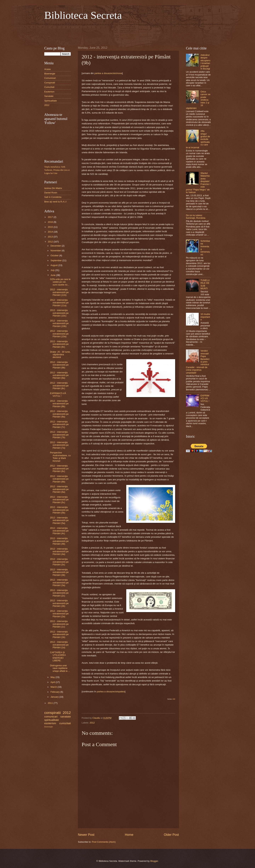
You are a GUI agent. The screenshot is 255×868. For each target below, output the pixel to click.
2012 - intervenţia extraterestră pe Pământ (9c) (59, 344)
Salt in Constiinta (53, 197)
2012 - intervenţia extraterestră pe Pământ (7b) (59, 435)
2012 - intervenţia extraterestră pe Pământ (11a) (59, 303)
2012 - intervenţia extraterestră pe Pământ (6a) (59, 489)
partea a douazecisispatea (111, 692)
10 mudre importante (205, 317)
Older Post (171, 835)
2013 (51, 237)
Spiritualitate (51, 101)
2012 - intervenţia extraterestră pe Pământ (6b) (59, 479)
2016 (51, 222)
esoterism (50, 723)
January (55, 697)
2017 (51, 217)
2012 (92, 723)
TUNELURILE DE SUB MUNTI (205, 284)
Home (129, 835)
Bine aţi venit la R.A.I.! (56, 202)
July (53, 270)
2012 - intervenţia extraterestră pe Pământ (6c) (59, 468)
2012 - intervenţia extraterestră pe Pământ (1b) (59, 634)
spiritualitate (52, 720)
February (55, 692)
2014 (51, 232)
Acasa (47, 69)
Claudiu (97, 718)
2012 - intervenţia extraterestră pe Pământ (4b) (59, 541)
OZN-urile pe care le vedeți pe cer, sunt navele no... (60, 282)
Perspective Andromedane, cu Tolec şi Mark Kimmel (60, 457)
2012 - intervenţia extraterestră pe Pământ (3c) (59, 562)
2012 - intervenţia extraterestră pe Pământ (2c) (59, 593)
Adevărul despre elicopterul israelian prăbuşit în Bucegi (205, 62)
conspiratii (53, 713)
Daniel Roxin (51, 193)
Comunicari (50, 78)
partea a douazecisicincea (108, 73)
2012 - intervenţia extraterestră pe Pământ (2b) (59, 603)
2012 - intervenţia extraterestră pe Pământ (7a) (59, 445)
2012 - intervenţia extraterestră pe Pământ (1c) (59, 624)
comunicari (51, 716)
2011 (51, 703)
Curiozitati (49, 87)
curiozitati (65, 723)
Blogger (154, 861)
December (56, 246)
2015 (51, 227)
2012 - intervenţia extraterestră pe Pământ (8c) (59, 386)
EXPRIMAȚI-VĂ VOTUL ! (58, 395)
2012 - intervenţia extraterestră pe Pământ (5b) (59, 510)
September (56, 260)
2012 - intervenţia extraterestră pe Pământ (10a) (59, 334)
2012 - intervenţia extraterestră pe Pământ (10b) (59, 323)
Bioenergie (50, 74)
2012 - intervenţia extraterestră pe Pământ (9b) (59, 365)
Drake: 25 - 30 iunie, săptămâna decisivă (60, 355)
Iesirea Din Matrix (53, 188)
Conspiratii (50, 83)
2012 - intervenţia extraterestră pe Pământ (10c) (59, 313)
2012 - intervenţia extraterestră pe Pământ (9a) (59, 375)
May (53, 677)
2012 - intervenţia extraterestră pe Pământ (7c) (59, 424)
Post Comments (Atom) (104, 842)
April (53, 682)
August (54, 265)
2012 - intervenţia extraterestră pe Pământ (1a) (59, 645)
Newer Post (86, 835)
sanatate (66, 716)
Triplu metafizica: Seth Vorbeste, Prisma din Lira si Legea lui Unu (57, 170)
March (54, 687)
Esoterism (49, 92)
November (56, 251)
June (53, 275)
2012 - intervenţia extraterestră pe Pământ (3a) (59, 583)
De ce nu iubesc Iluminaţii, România (196, 217)
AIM (174, 699)
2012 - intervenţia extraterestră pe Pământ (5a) (59, 520)
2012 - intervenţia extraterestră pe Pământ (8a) (59, 414)
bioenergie (49, 727)
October (55, 255)
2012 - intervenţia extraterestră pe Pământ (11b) (59, 292)
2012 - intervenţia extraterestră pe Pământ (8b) (59, 404)
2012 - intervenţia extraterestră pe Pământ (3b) (59, 572)
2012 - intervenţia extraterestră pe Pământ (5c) (59, 500)
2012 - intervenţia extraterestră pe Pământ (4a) (59, 552)
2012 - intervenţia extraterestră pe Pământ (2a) (59, 614)
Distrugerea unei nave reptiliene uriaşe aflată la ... (60, 668)
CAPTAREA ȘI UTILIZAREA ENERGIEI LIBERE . (58, 656)
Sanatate (49, 96)
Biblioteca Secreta (83, 15)
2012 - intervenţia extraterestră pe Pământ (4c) (59, 531)
